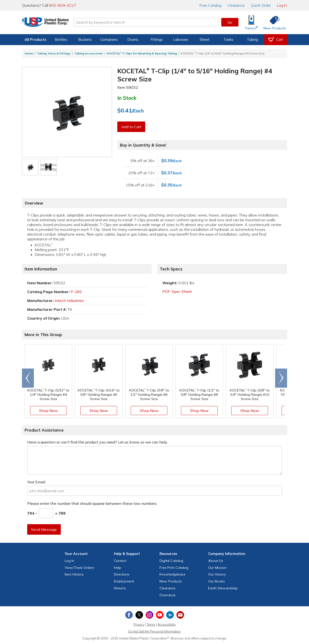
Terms (151, 624)
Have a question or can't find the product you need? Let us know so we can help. (98, 442)
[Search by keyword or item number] (151, 22)
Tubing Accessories (89, 53)
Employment (124, 581)
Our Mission (217, 568)
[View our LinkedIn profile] (170, 615)
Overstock (167, 595)
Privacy (139, 624)
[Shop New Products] (273, 22)
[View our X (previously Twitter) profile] (139, 615)
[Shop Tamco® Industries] (251, 22)
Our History (217, 574)
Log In (282, 5)
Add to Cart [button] (131, 127)
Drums (133, 40)
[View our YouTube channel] (160, 615)
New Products (171, 581)
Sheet (205, 40)
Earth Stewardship (223, 588)
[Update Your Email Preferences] (180, 615)
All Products (36, 40)
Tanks (228, 40)
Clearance (236, 5)
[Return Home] (50, 23)
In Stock (127, 98)
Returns (120, 588)
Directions (122, 574)
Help (118, 568)
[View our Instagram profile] (149, 615)
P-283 (76, 292)
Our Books (216, 581)
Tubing (252, 40)
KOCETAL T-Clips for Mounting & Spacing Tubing (142, 53)
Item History (74, 574)
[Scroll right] (281, 378)
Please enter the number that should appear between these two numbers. (92, 503)
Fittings (157, 40)
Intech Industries (69, 301)
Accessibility (167, 624)
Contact (120, 561)
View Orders (79, 568)
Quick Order (261, 5)
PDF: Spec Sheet (177, 291)
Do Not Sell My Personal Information (154, 631)
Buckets (85, 40)
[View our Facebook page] (129, 615)
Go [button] (230, 22)
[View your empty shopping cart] (276, 40)
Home (29, 53)
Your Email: (36, 482)
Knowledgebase (173, 574)
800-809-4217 (63, 5)
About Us (216, 561)
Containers (109, 40)
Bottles (61, 40)
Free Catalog (174, 568)
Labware (181, 40)
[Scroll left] (28, 378)
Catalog (210, 5)
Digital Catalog (171, 561)
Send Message (44, 529)
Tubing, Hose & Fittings (54, 53)
